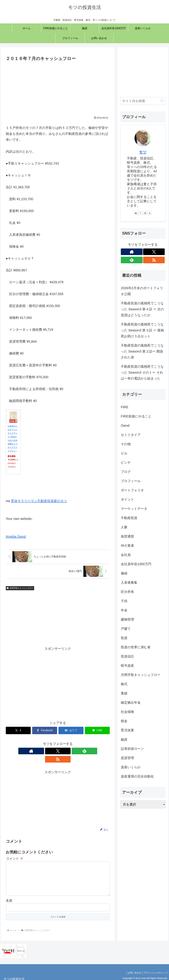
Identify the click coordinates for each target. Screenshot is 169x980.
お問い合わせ (132, 970)
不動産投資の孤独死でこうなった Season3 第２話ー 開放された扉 (142, 351)
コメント (15, 850)
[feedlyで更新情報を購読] (62, 751)
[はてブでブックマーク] (71, 730)
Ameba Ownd (16, 536)
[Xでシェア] (18, 730)
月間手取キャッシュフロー (20, 588)
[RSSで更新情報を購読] (69, 751)
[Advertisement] (58, 87)
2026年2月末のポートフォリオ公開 (142, 291)
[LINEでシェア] (97, 730)
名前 (9, 898)
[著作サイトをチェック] (46, 751)
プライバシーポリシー (154, 970)
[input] (143, 101)
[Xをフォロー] (54, 751)
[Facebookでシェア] (45, 730)
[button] (162, 101)
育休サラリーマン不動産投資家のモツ (39, 501)
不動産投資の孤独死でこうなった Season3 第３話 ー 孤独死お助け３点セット (142, 330)
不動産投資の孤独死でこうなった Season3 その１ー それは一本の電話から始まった (142, 372)
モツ (143, 152)
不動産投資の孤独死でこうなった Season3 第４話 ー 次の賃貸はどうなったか (142, 309)
